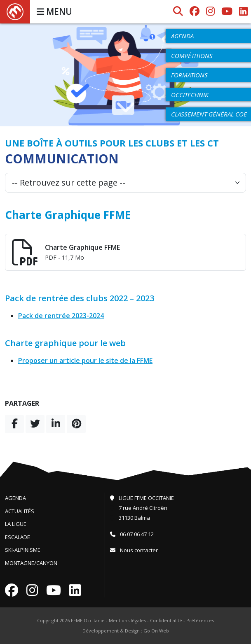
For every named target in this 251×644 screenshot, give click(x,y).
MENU (54, 12)
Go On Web (156, 631)
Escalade (18, 537)
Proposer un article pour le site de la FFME (85, 360)
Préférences (200, 620)
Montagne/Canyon (31, 563)
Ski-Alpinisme (23, 550)
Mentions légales (127, 620)
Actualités (20, 511)
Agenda (15, 498)
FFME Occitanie (88, 620)
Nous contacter (134, 550)
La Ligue (16, 524)
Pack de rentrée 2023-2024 (61, 316)
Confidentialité (166, 620)
